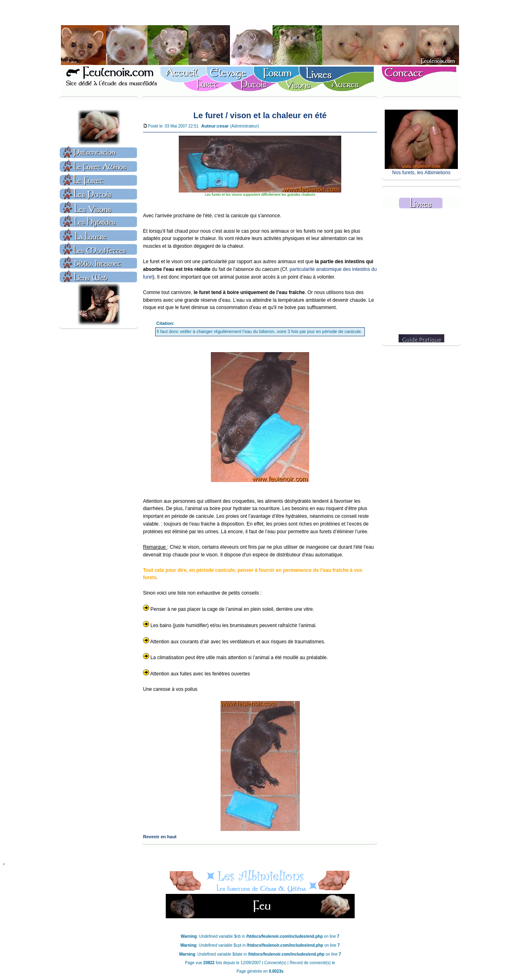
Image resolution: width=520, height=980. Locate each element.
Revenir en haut (160, 837)
